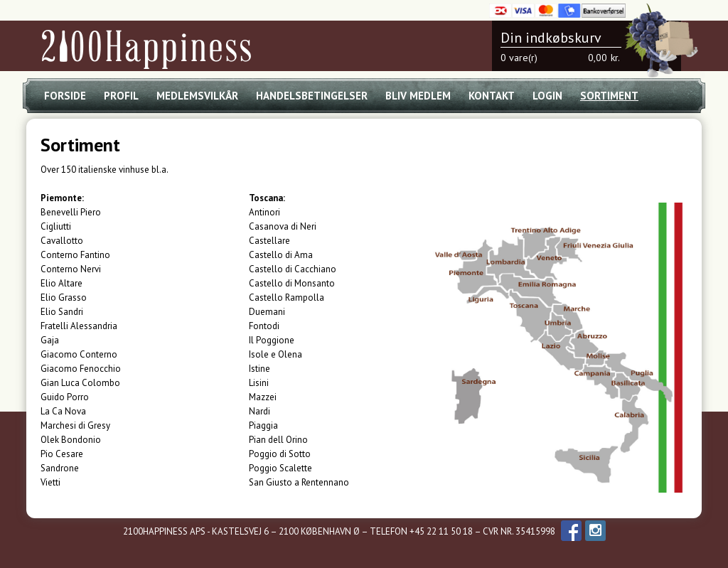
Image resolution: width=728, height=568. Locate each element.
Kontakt (492, 96)
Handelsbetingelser (312, 96)
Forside (65, 96)
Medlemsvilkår (197, 96)
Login (547, 96)
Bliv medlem (418, 96)
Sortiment (609, 96)
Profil (121, 96)
